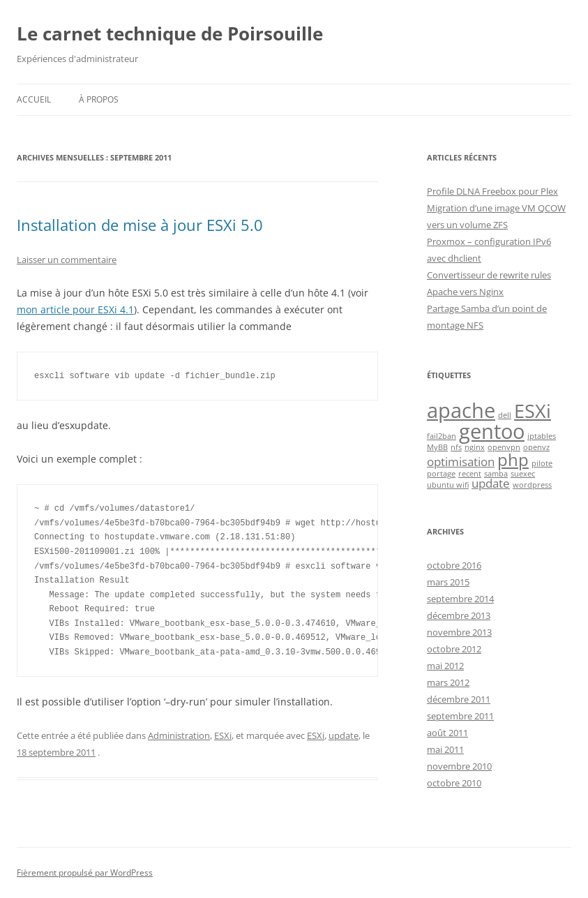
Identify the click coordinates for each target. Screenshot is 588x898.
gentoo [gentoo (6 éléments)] (492, 431)
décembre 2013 (459, 615)
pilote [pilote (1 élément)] (542, 463)
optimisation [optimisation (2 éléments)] (461, 462)
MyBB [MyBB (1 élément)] (437, 447)
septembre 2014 (460, 599)
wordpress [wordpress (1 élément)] (532, 485)
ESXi (223, 735)
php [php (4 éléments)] (513, 459)
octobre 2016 (454, 565)
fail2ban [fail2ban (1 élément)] (442, 436)
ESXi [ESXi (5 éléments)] (533, 411)
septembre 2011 (460, 716)
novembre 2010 (459, 766)
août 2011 (447, 733)
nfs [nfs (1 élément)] (456, 447)
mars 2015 (448, 582)
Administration (179, 735)
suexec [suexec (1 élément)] (523, 474)
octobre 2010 (454, 783)
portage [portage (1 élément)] (441, 474)
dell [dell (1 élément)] (505, 415)
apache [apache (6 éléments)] (461, 410)
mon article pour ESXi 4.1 (75, 309)
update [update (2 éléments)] (491, 483)
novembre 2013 (459, 632)
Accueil (34, 99)
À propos (99, 99)
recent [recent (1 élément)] (470, 474)
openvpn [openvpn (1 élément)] (504, 447)
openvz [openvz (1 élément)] (536, 447)
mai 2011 (445, 749)
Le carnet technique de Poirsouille (170, 33)
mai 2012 (445, 666)
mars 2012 (448, 682)
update (344, 735)
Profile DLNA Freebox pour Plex (492, 191)
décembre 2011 (459, 699)
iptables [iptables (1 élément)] (542, 436)
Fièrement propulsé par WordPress (85, 873)
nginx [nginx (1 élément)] (475, 447)
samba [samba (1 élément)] (496, 474)
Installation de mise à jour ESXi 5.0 (140, 225)
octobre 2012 (454, 649)
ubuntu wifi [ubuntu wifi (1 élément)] (448, 485)
